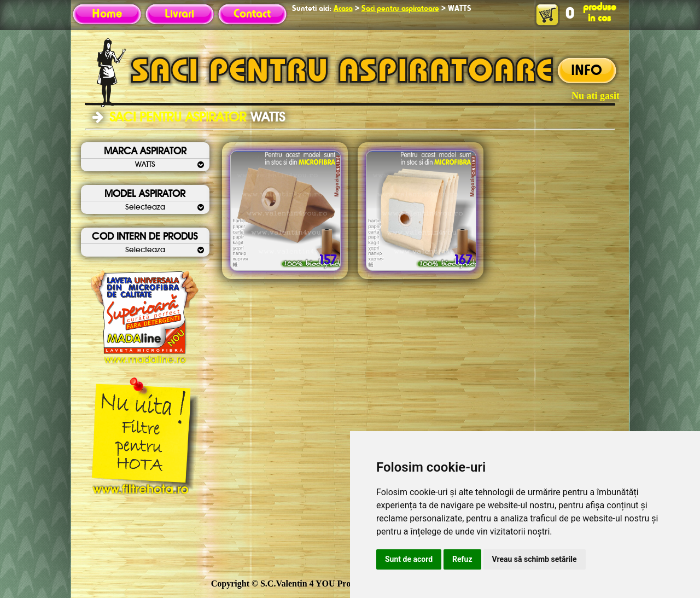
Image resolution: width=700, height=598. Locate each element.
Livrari (179, 14)
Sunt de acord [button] (409, 559)
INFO (587, 71)
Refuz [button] (462, 559)
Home (107, 14)
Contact (252, 14)
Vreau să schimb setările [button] (535, 559)
